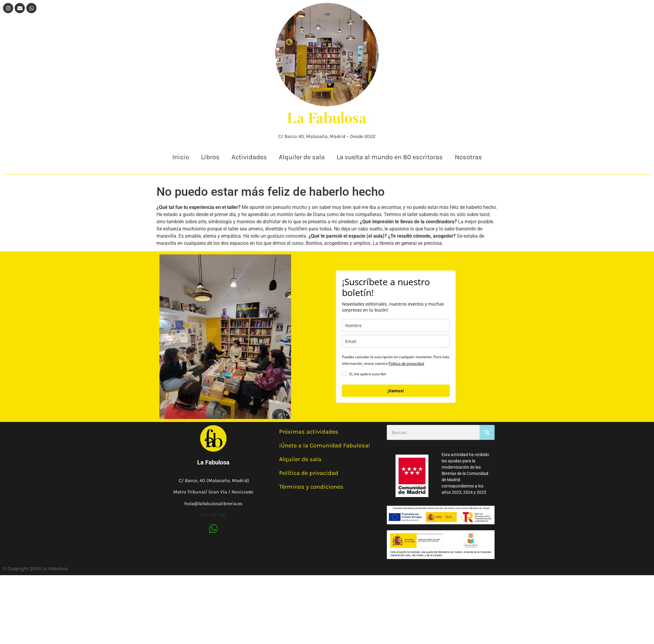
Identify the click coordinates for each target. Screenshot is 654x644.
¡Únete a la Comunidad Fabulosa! (325, 445)
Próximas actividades (309, 432)
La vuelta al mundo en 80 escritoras (390, 157)
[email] (396, 341)
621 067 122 (213, 515)
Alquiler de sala (302, 157)
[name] (396, 325)
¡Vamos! (396, 391)
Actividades (249, 157)
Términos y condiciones (311, 487)
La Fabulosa (327, 120)
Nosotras (468, 157)
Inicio (181, 157)
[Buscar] (487, 432)
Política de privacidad (406, 363)
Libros (210, 157)
